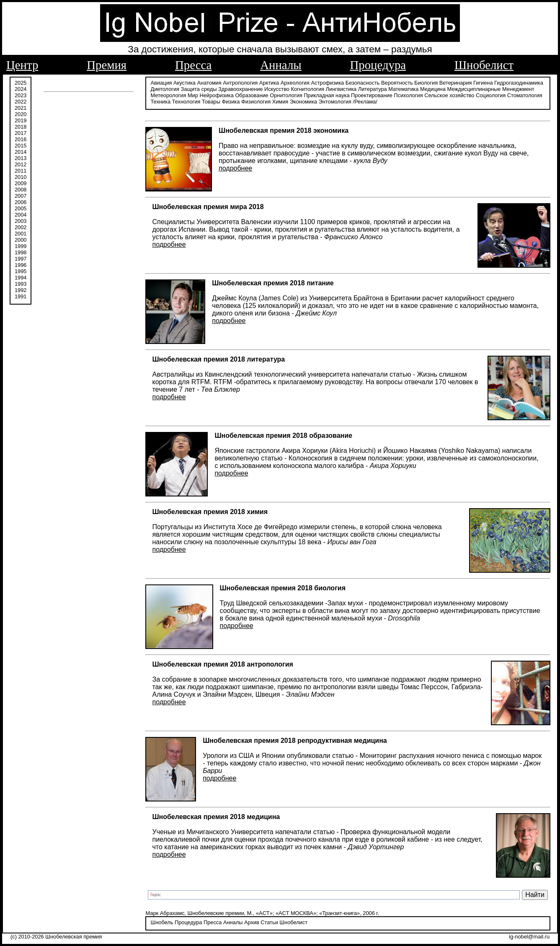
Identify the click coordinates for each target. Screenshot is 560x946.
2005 (21, 208)
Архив (252, 922)
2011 (21, 171)
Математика (403, 89)
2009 (21, 183)
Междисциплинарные (474, 89)
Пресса (193, 65)
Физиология (256, 102)
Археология (295, 83)
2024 (21, 89)
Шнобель (162, 922)
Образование (252, 95)
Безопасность (363, 83)
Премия (107, 65)
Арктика (269, 83)
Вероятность (397, 83)
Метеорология (168, 95)
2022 (21, 102)
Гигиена (483, 83)
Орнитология (286, 95)
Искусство (277, 89)
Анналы (281, 65)
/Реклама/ (365, 102)
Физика (231, 102)
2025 (21, 83)
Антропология (240, 83)
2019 (21, 120)
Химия (280, 102)
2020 (21, 114)
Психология (408, 95)
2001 (21, 234)
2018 (21, 127)
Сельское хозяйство (449, 95)
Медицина (433, 89)
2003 (21, 221)
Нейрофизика (216, 95)
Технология (186, 102)
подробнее (235, 168)
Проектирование (372, 95)
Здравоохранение (240, 89)
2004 (21, 215)
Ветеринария (456, 83)
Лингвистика (341, 89)
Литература (373, 89)
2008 (21, 190)
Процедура (378, 65)
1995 (21, 271)
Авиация (161, 83)
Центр (22, 65)
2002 (21, 227)
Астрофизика (328, 83)
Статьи (269, 922)
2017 (21, 133)
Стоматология (525, 95)
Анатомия (209, 83)
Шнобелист (484, 65)
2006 (21, 202)
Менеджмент (518, 89)
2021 (21, 108)
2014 (21, 152)
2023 (21, 95)
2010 (21, 177)
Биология (426, 83)
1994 (21, 278)
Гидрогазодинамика (519, 83)
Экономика (303, 102)
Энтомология (335, 102)
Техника (160, 102)
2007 (21, 196)
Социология (491, 95)
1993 (21, 284)
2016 (21, 139)
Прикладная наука (326, 95)
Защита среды (199, 89)
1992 (21, 290)
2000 (21, 240)
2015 (21, 146)
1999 (21, 246)
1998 (21, 252)
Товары (211, 102)
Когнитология (308, 89)
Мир (193, 95)
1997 (21, 259)
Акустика (185, 83)
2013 (21, 158)
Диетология (165, 89)
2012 (21, 164)
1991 (21, 296)
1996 (21, 265)
